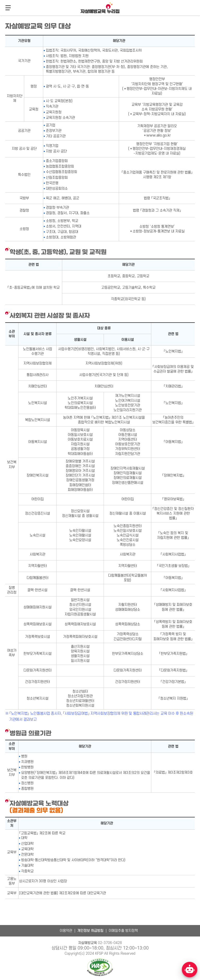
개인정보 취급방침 (90, 931)
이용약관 (66, 931)
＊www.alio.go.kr (157, 135)
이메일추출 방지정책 (123, 931)
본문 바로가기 (0, 15)
